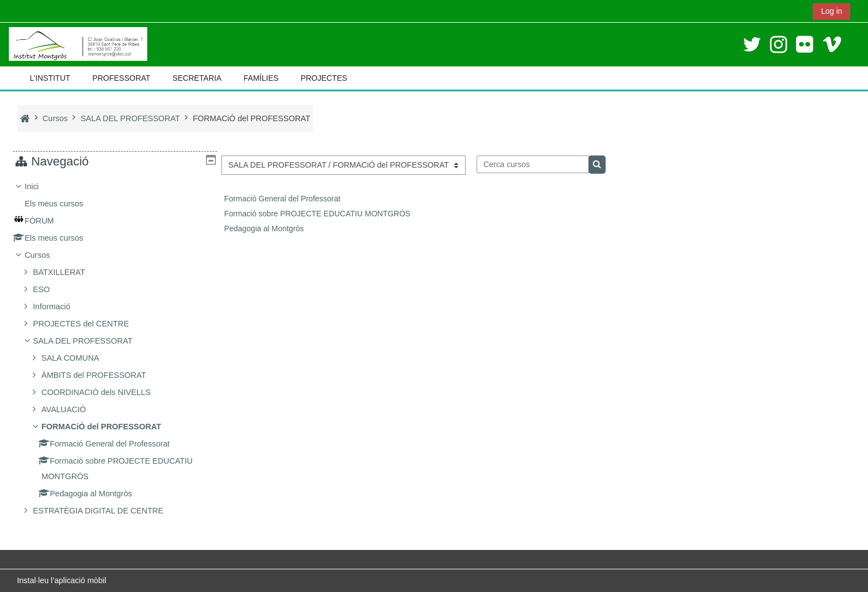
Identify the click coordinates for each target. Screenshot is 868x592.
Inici (40, 186)
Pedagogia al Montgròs (264, 229)
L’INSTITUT (50, 78)
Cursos (45, 255)
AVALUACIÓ (72, 409)
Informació (60, 307)
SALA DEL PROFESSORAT (91, 341)
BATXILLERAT (67, 272)
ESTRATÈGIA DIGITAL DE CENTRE (106, 511)
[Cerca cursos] (533, 164)
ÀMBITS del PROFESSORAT (102, 375)
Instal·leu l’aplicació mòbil (62, 580)
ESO (50, 289)
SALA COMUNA (79, 358)
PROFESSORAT (122, 78)
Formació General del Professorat (282, 199)
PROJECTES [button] (324, 78)
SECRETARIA (197, 78)
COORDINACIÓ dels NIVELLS (104, 392)
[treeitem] (115, 349)
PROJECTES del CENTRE (89, 324)
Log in (831, 11)
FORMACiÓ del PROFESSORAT (110, 427)
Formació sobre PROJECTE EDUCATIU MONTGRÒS (317, 214)
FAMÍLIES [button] (261, 78)
